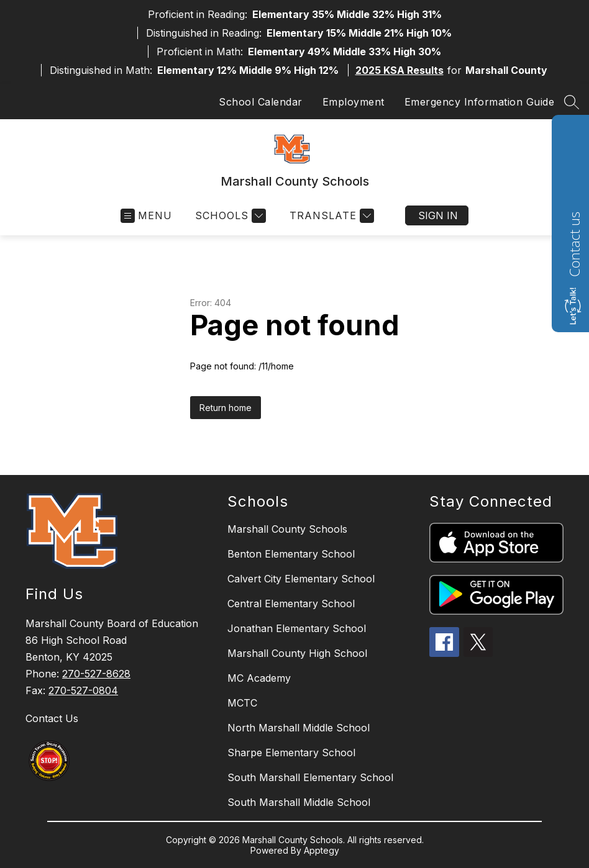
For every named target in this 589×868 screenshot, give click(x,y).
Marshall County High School (297, 653)
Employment (354, 102)
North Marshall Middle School (299, 728)
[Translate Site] (330, 216)
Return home (226, 408)
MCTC (242, 703)
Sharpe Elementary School (291, 753)
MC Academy (259, 678)
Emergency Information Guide (480, 102)
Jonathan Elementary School (297, 628)
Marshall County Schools (287, 529)
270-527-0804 (83, 690)
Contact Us (52, 718)
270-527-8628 (96, 674)
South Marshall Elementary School (310, 777)
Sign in (438, 215)
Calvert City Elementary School (301, 579)
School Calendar (261, 102)
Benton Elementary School (291, 554)
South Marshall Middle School (299, 802)
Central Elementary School (291, 604)
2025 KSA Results (400, 70)
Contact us (574, 244)
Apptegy (322, 850)
